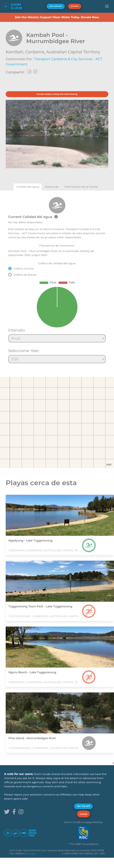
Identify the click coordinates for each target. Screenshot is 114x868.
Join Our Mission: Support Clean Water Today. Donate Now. (57, 17)
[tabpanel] (57, 278)
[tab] (28, 187)
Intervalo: (17, 330)
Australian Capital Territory (73, 52)
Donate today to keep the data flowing (57, 94)
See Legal (30, 854)
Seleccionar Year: (24, 351)
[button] (107, 6)
